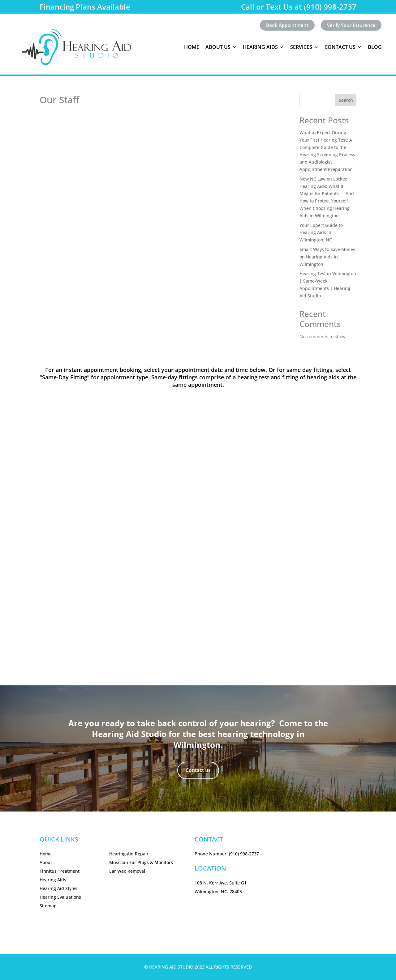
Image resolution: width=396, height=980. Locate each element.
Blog (375, 47)
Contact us (198, 770)
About (46, 863)
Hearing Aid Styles (58, 889)
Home (192, 47)
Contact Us (340, 47)
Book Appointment (283, 25)
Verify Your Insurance (350, 25)
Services (301, 47)
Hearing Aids (260, 47)
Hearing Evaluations (60, 897)
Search (346, 100)
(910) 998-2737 (244, 854)
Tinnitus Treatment (60, 871)
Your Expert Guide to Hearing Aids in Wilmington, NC (321, 233)
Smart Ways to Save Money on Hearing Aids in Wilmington (327, 257)
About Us (218, 47)
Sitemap (48, 906)
